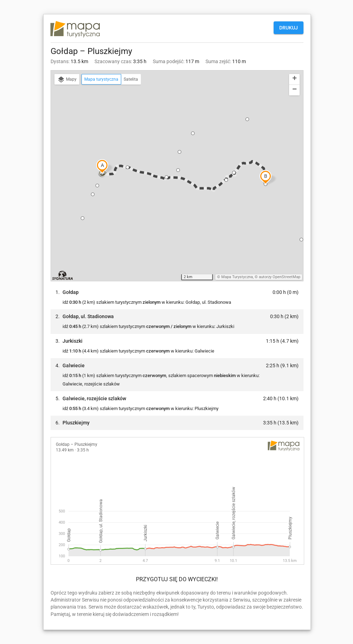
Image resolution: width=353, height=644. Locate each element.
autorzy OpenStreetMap (280, 277)
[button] (102, 173)
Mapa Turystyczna (237, 277)
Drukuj (289, 28)
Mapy (67, 80)
